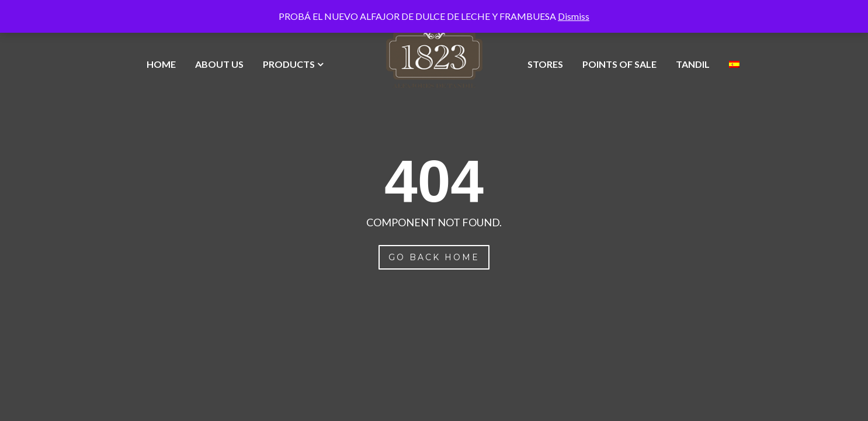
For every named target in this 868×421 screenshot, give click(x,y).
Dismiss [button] (574, 16)
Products (289, 64)
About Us (219, 64)
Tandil (693, 64)
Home (161, 64)
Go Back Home (434, 257)
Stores (545, 64)
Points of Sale (619, 64)
